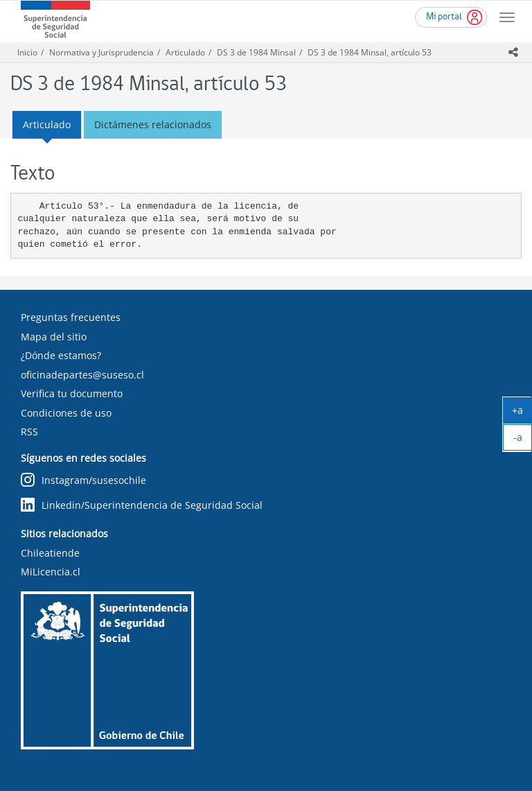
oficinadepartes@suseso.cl (82, 375)
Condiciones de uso (66, 413)
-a (523, 440)
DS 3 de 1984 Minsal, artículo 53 (370, 52)
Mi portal (444, 17)
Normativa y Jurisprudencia (101, 52)
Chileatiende (50, 553)
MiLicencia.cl (51, 572)
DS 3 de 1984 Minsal (256, 52)
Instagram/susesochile (83, 480)
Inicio (27, 52)
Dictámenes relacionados (153, 124)
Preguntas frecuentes (71, 317)
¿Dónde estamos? (61, 355)
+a (522, 413)
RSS (29, 432)
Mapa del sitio (54, 337)
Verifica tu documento (72, 393)
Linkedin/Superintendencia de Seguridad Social (142, 505)
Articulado (185, 52)
